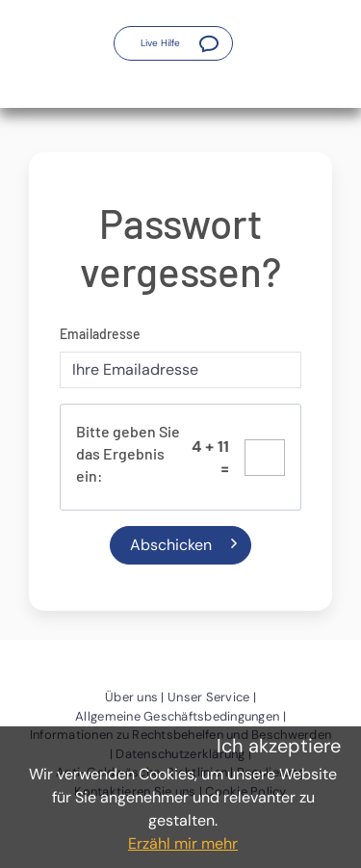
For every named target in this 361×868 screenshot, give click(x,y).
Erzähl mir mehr (183, 843)
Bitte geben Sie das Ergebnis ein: (128, 453)
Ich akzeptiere (279, 746)
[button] (173, 43)
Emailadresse (100, 334)
